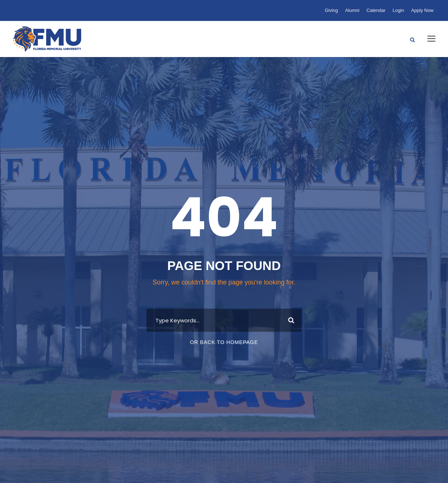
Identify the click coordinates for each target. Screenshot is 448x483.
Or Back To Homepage (224, 342)
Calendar (376, 10)
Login (398, 10)
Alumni (352, 10)
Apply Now (422, 10)
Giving (331, 10)
